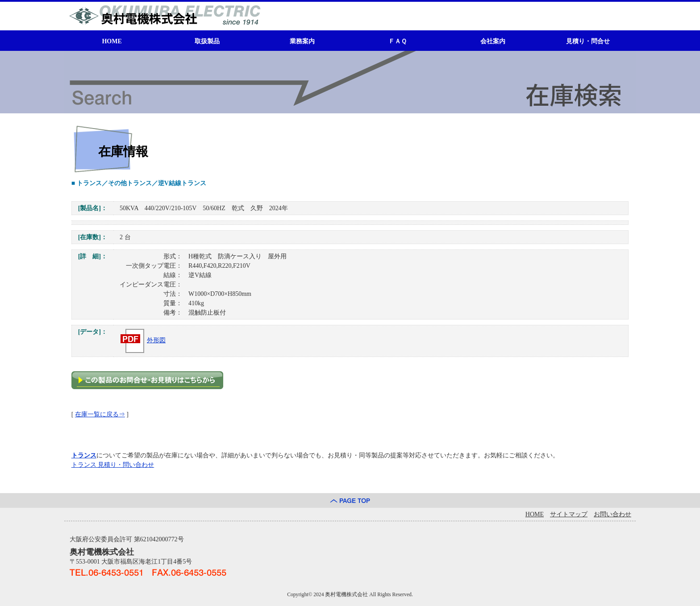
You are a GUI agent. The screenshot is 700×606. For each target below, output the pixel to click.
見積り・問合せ (588, 41)
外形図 (143, 340)
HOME (112, 41)
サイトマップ (569, 514)
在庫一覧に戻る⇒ (100, 414)
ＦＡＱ (398, 41)
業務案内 (302, 41)
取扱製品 (207, 41)
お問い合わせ (612, 514)
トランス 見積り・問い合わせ (113, 465)
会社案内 (493, 41)
